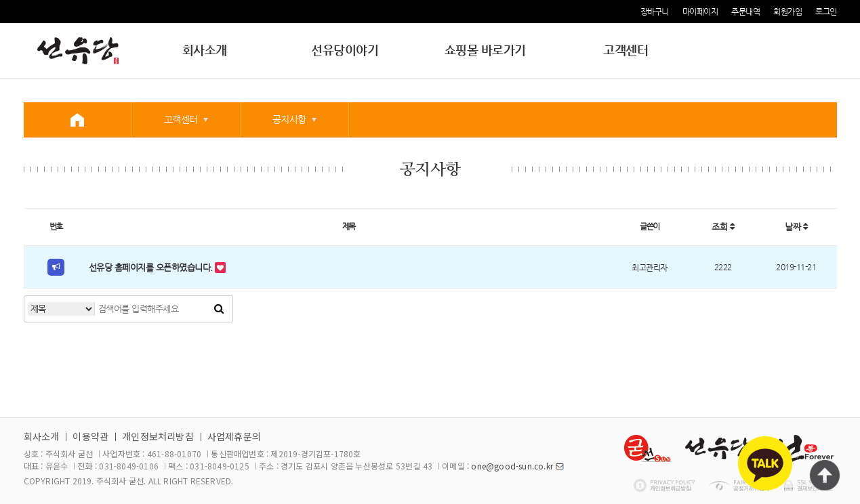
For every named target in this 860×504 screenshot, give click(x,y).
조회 (723, 227)
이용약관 (90, 436)
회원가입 (787, 12)
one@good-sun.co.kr (512, 466)
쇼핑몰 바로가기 (485, 50)
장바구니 (655, 12)
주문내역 (745, 12)
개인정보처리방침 (158, 436)
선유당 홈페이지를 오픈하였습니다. (152, 267)
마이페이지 (700, 12)
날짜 (796, 227)
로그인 (826, 12)
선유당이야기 (345, 50)
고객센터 (626, 50)
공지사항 (289, 119)
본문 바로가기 (0, 0)
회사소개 (205, 50)
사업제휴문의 (234, 436)
